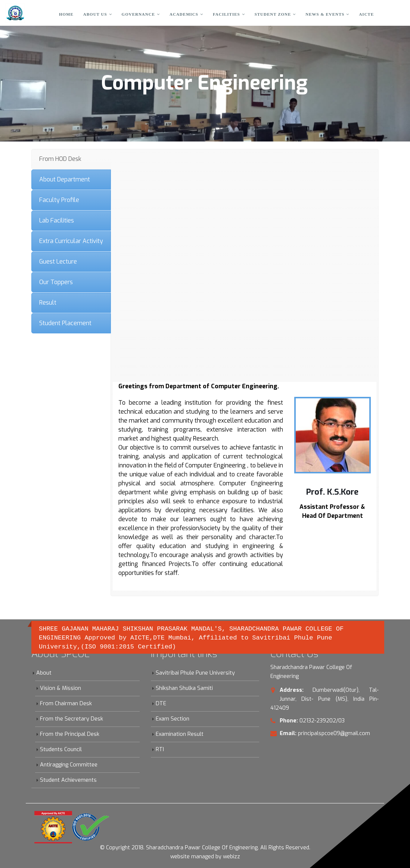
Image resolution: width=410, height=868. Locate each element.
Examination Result (180, 734)
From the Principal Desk (70, 734)
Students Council (61, 749)
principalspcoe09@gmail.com (334, 733)
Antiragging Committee (69, 765)
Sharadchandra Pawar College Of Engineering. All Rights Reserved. (228, 848)
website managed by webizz (205, 857)
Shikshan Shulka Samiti (184, 688)
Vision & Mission (60, 688)
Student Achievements (68, 780)
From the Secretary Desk (72, 719)
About (44, 673)
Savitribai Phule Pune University (195, 673)
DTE (161, 704)
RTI (160, 749)
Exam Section (173, 719)
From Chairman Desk (66, 704)
